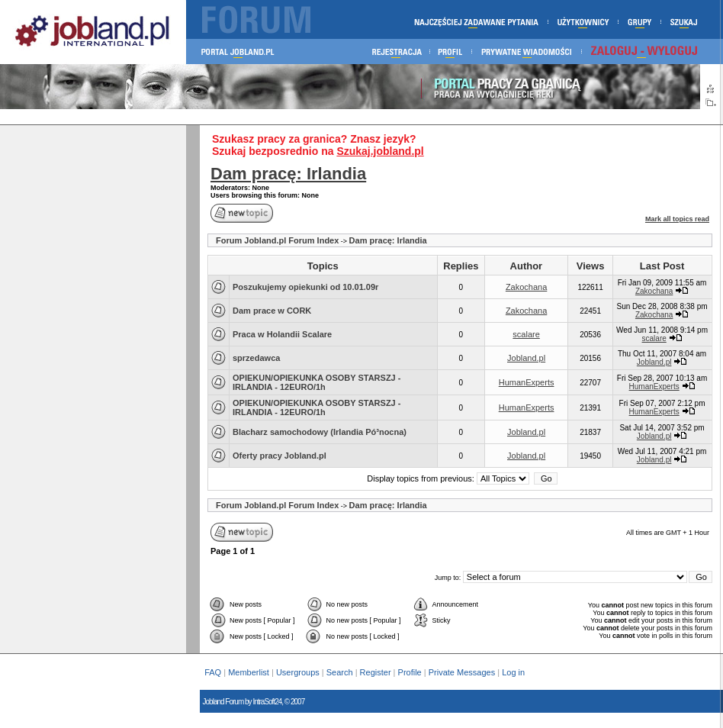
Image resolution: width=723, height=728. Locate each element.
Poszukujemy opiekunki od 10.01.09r (305, 287)
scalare (526, 334)
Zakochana (526, 287)
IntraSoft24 (267, 702)
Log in (514, 672)
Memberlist (249, 672)
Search (340, 672)
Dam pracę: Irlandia (288, 174)
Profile (410, 672)
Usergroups (298, 672)
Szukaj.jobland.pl (380, 151)
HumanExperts (527, 382)
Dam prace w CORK (272, 311)
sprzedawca (256, 358)
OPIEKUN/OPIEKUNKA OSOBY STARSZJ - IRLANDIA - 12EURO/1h (317, 382)
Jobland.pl (526, 358)
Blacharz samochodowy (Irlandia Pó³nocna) (320, 432)
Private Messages (462, 672)
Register (376, 672)
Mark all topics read (677, 219)
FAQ (213, 672)
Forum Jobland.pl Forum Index (277, 240)
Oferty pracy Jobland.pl (280, 456)
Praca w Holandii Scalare (282, 334)
